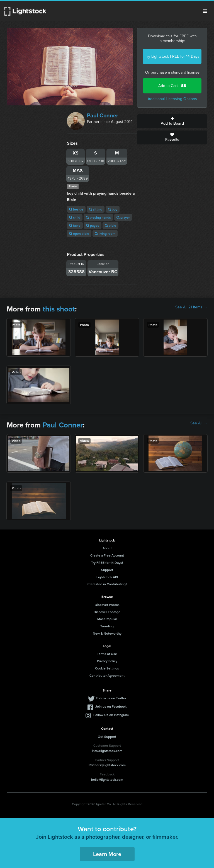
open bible (79, 234)
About (107, 548)
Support (107, 570)
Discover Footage (107, 612)
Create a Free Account (107, 555)
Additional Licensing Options (172, 99)
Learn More (107, 854)
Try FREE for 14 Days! (107, 563)
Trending (107, 626)
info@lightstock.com (107, 751)
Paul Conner (103, 115)
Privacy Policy (107, 661)
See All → (199, 423)
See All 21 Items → (191, 307)
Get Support (107, 737)
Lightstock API (107, 577)
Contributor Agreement (107, 675)
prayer (123, 217)
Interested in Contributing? (107, 584)
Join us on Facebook (111, 706)
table (75, 225)
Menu (205, 11)
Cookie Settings (107, 668)
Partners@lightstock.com (107, 765)
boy (113, 209)
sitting (96, 209)
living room (105, 234)
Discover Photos (107, 605)
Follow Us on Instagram (111, 715)
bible (110, 225)
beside (76, 209)
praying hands (98, 217)
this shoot (59, 309)
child (75, 217)
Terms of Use (107, 654)
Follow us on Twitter (111, 698)
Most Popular (107, 619)
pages (93, 225)
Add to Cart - (172, 86)
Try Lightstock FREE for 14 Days (172, 56)
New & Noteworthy (107, 633)
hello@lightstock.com (107, 779)
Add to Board (172, 121)
